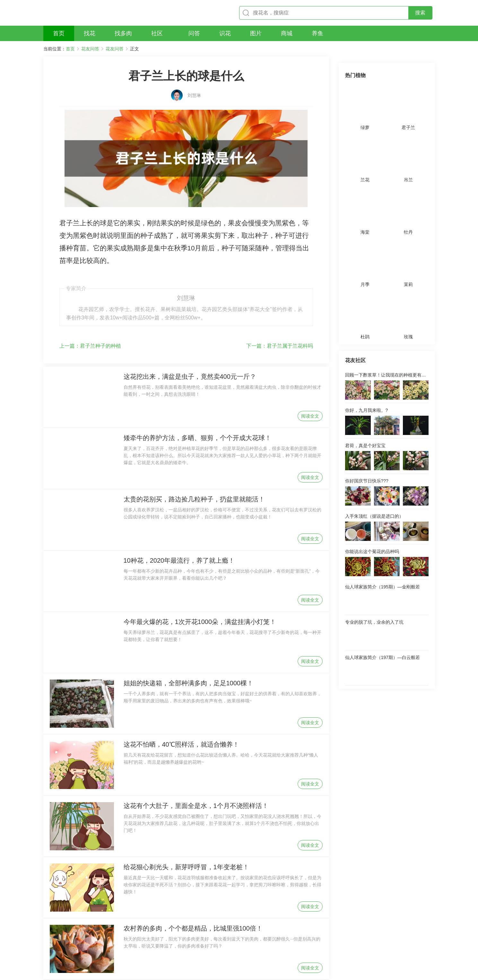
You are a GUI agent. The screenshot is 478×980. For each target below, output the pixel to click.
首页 (70, 49)
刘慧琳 (194, 89)
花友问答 (90, 49)
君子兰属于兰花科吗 (280, 310)
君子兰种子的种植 (90, 310)
